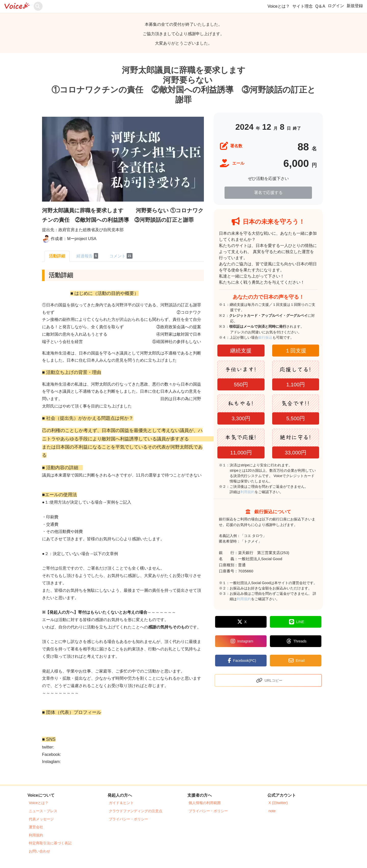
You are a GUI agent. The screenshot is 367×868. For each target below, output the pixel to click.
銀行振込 (271, 337)
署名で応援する (268, 193)
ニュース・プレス (43, 811)
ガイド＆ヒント (121, 803)
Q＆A (320, 6)
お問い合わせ (40, 851)
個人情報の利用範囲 (205, 803)
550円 (241, 384)
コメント (121, 256)
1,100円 (296, 384)
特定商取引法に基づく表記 (50, 843)
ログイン (336, 6)
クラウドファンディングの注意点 (136, 811)
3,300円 (241, 418)
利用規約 (247, 492)
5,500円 (296, 418)
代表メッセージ (41, 819)
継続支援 (241, 351)
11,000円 (241, 452)
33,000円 (296, 452)
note (272, 811)
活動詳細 (57, 256)
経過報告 (87, 256)
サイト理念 (303, 6)
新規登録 (355, 6)
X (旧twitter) (278, 803)
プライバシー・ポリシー (128, 819)
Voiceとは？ (279, 6)
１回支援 (296, 351)
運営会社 (36, 827)
